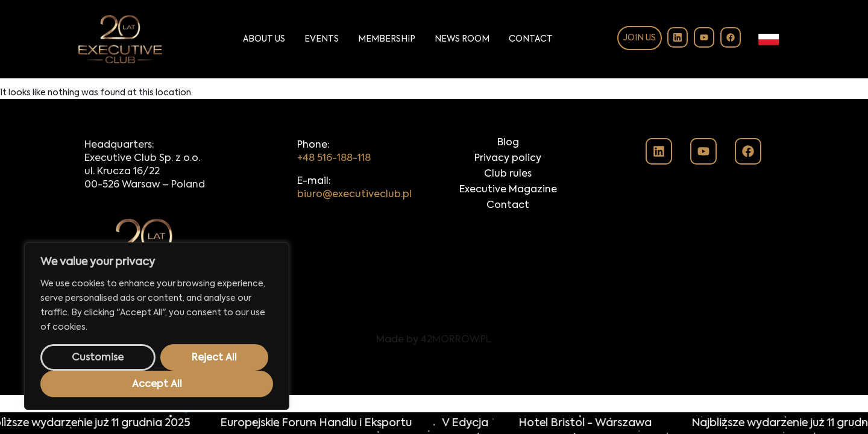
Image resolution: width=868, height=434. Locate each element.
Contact (531, 39)
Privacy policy (508, 159)
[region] (157, 326)
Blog (508, 143)
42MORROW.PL (456, 340)
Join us (640, 38)
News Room (462, 39)
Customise (98, 358)
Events (322, 39)
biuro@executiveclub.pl (354, 195)
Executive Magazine (508, 190)
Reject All (214, 358)
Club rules (508, 174)
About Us (264, 39)
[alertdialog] (434, 423)
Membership (387, 39)
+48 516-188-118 (334, 159)
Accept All (157, 385)
